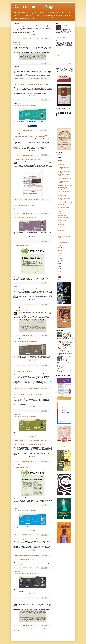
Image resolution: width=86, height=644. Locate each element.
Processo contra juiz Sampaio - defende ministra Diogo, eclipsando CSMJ (67, 343)
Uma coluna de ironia (20, 45)
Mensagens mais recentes (18, 629)
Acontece (17, 69)
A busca (59, 212)
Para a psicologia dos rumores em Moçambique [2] (64, 223)
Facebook (59, 56)
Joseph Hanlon (21, 563)
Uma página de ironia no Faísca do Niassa (27, 159)
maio (59, 255)
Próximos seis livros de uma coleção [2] (26, 511)
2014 (58, 267)
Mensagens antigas (48, 629)
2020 (58, 154)
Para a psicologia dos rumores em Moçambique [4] (64, 209)
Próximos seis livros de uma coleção (64, 206)
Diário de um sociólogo (34, 7)
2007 (58, 278)
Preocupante (60, 233)
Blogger (49, 638)
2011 (58, 272)
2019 (58, 156)
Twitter (58, 54)
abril (59, 257)
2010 (58, 273)
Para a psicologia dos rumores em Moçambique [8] (30, 289)
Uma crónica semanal (21, 245)
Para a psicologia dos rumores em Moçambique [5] (30, 539)
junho (59, 254)
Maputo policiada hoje (61, 351)
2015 (58, 265)
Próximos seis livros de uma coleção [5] (26, 217)
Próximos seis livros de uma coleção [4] (26, 341)
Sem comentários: (37, 39)
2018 (58, 158)
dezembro (60, 160)
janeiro (59, 262)
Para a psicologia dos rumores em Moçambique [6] (30, 445)
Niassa (46, 162)
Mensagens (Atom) (21, 631)
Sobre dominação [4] (62, 230)
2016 (58, 264)
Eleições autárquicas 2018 (63, 242)
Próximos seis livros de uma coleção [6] (26, 106)
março (59, 258)
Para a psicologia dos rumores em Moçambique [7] (30, 394)
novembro (60, 246)
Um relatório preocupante (62, 216)
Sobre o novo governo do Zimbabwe (64, 239)
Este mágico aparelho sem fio (23, 371)
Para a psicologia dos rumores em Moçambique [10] (31, 85)
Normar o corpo (61, 229)
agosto (59, 251)
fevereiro (60, 260)
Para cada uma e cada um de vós (24, 205)
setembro (60, 249)
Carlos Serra (66, 25)
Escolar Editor (46, 589)
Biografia (58, 59)
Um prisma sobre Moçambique (24, 559)
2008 (58, 276)
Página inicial (34, 629)
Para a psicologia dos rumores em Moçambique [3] (64, 214)
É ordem (59, 244)
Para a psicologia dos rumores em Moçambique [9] (30, 136)
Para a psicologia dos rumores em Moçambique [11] (31, 26)
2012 (58, 270)
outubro (59, 247)
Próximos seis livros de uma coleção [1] (26, 574)
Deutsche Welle (69, 67)
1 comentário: (36, 130)
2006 (58, 279)
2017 (58, 159)
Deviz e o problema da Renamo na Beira (66, 333)
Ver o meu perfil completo (60, 38)
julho (59, 252)
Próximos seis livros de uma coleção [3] (26, 417)
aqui (34, 139)
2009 (58, 275)
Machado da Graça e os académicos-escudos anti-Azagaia (67, 366)
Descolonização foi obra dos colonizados (65, 219)
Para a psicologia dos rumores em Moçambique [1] (64, 227)
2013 (58, 268)
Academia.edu (59, 53)
